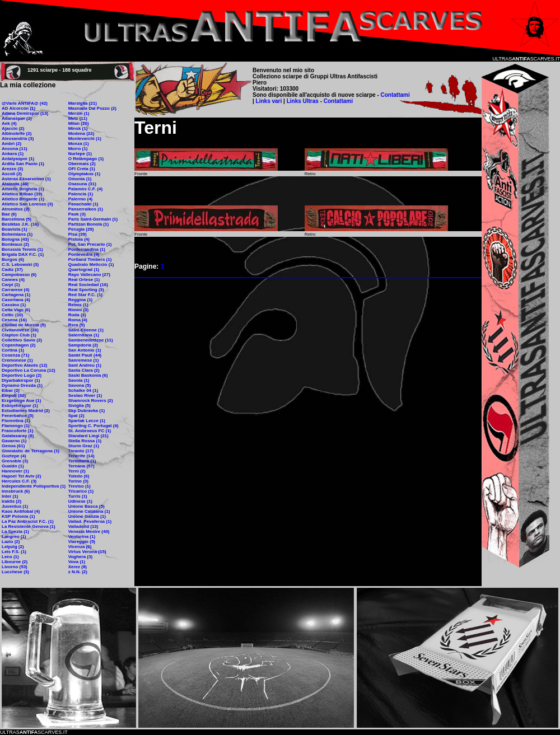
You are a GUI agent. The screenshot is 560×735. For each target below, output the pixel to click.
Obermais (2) (82, 164)
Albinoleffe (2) (17, 134)
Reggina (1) (81, 300)
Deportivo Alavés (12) (25, 365)
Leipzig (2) (13, 547)
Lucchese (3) (15, 572)
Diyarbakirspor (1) (21, 380)
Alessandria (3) (18, 139)
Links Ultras (302, 101)
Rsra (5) (77, 325)
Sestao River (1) (85, 395)
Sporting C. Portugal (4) (94, 426)
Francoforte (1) (17, 431)
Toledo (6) (79, 476)
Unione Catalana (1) (89, 511)
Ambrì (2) (11, 144)
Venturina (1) (82, 537)
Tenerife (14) (81, 456)
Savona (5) (80, 385)
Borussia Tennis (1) (22, 249)
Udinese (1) (80, 501)
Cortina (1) (13, 350)
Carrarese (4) (15, 290)
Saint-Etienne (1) (86, 330)
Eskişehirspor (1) (20, 406)
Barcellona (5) (17, 219)
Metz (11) (78, 118)
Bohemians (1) (17, 234)
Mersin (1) (79, 113)
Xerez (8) (78, 567)
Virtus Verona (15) (87, 552)
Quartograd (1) (84, 270)
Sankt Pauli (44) (85, 355)
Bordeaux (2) (15, 244)
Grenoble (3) (15, 461)
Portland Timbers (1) (90, 259)
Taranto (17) (81, 451)
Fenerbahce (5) (18, 416)
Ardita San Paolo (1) (23, 164)
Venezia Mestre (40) (89, 532)
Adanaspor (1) (17, 118)
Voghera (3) (80, 557)
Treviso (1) (80, 486)
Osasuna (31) (82, 184)
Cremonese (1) (17, 360)
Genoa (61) (13, 446)
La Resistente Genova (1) (29, 526)
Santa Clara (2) (84, 370)
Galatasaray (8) (18, 436)
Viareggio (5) (82, 542)
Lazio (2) (11, 542)
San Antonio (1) (85, 350)
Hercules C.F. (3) (19, 481)
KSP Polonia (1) (18, 516)
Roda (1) (77, 315)
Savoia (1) (79, 380)
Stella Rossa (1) (85, 441)
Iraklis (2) (11, 501)
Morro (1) (78, 149)
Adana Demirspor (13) (25, 113)
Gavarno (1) (14, 441)
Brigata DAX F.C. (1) (23, 254)
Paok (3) (77, 214)
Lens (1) (10, 557)
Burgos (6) (13, 259)
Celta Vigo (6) (16, 310)
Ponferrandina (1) (87, 249)
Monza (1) (79, 144)
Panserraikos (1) (86, 209)
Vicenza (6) (80, 547)
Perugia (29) (81, 229)
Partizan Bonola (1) (88, 224)
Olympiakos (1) (84, 174)
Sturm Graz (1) (84, 446)
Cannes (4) (13, 280)
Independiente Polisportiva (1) (34, 486)
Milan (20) (79, 123)
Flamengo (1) (16, 426)
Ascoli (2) (12, 174)
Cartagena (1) (16, 295)
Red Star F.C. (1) (85, 295)
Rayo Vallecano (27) (89, 275)
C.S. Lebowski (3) (20, 264)
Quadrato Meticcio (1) (91, 264)
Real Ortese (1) (84, 280)
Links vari (270, 101)
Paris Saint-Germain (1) (93, 219)
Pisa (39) (78, 234)
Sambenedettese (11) (91, 340)
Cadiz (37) (12, 270)
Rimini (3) (78, 310)
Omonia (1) (80, 179)
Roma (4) (78, 320)
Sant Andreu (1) (85, 365)
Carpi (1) (11, 285)
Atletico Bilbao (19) (22, 194)
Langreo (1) (14, 537)
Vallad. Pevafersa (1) (90, 521)
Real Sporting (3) (86, 290)
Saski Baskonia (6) (88, 375)
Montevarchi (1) (85, 139)
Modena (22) (81, 134)
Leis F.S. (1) (14, 552)
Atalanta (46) (15, 184)
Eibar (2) (11, 390)
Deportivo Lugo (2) (22, 375)
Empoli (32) (14, 395)
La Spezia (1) (15, 532)
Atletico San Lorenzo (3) (27, 204)
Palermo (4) (81, 199)
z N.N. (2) (78, 572)
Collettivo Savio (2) (22, 340)
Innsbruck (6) (16, 491)
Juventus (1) (15, 506)
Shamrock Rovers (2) (91, 401)
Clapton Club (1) (19, 335)
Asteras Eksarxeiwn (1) (26, 179)
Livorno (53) (15, 567)
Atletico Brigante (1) (23, 199)
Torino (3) (78, 481)
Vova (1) (77, 562)
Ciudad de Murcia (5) (24, 325)
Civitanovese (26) (20, 330)
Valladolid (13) (83, 526)
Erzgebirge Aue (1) (21, 401)
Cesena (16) (14, 320)
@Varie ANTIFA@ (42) (25, 103)
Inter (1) (10, 496)
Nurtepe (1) (80, 154)
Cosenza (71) (15, 355)
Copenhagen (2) (18, 345)
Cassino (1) (14, 305)
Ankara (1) (13, 154)
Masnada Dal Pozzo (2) (92, 108)
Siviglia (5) (80, 406)
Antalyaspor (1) (18, 159)
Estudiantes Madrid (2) (26, 411)
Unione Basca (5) (87, 506)
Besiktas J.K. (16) (20, 224)
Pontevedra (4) (84, 254)
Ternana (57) (81, 466)
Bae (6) (9, 214)
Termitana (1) (82, 461)
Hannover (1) (15, 471)
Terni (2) (77, 471)
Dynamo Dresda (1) (22, 385)
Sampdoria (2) (83, 345)
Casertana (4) (16, 300)
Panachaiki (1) (83, 204)
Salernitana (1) (84, 335)
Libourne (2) (15, 562)
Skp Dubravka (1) (87, 411)
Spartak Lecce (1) (87, 421)
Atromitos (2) (16, 209)
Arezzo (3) (12, 169)
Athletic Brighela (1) (23, 189)
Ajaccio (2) (13, 128)
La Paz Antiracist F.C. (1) (28, 521)
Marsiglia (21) (83, 103)
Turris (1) (78, 496)
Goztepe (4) (14, 456)
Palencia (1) (81, 194)
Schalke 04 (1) (83, 390)
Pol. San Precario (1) (90, 244)
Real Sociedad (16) (88, 285)
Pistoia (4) (79, 239)
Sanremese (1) (84, 360)
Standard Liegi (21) (88, 436)
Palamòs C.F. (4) (85, 189)
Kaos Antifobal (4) (21, 511)
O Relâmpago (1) (86, 159)
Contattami (395, 95)
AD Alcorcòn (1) (18, 108)
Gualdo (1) (13, 466)
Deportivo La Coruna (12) (29, 370)
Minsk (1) (78, 128)
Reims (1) (78, 305)
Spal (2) (76, 416)
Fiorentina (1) (16, 421)
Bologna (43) (15, 239)
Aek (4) (9, 123)
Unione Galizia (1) (87, 516)
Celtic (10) (12, 315)
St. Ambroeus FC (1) (90, 431)
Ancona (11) (15, 149)
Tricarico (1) (81, 491)
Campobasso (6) (19, 275)
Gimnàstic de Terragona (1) (31, 451)
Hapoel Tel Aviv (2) (21, 476)
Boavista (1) (14, 229)
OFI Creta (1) (82, 169)
